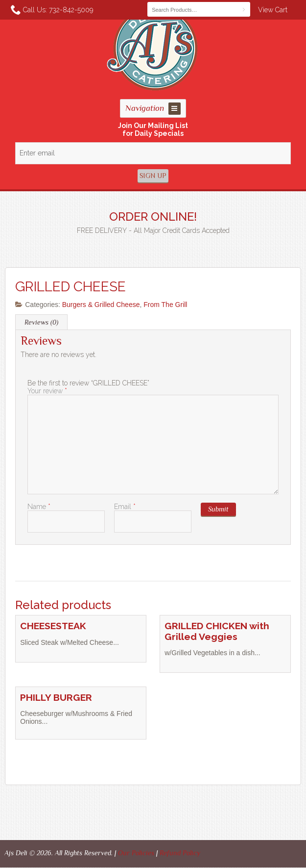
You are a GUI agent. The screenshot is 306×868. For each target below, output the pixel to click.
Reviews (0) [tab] (41, 322)
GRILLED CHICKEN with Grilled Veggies (217, 631)
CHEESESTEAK (53, 626)
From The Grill (165, 305)
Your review (47, 391)
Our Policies (136, 853)
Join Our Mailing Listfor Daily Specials (153, 129)
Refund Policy (180, 853)
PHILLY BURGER (56, 698)
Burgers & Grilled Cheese (101, 305)
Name (39, 507)
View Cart (273, 10)
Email (125, 507)
